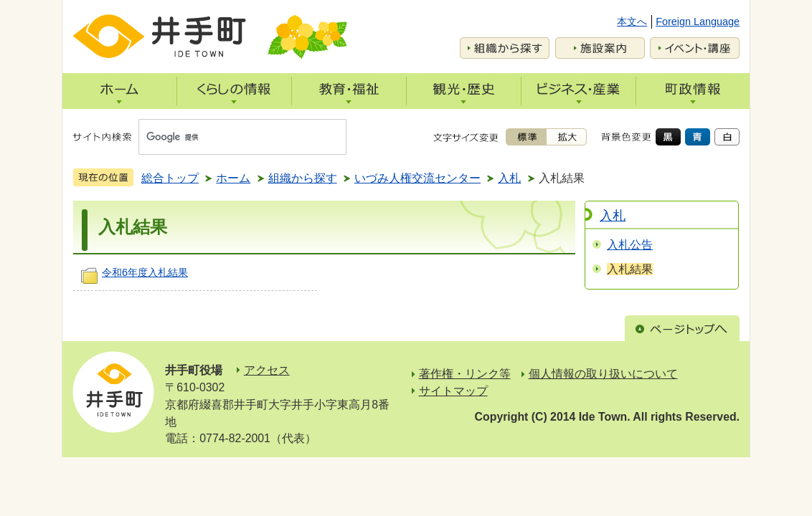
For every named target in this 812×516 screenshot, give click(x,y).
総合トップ (170, 178)
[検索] (229, 137)
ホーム (233, 178)
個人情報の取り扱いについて (603, 374)
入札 (509, 178)
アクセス (267, 370)
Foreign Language (698, 21)
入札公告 (630, 245)
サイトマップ (453, 391)
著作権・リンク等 (465, 374)
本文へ (632, 21)
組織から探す (303, 178)
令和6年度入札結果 (145, 272)
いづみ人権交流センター (417, 178)
